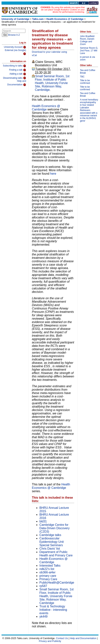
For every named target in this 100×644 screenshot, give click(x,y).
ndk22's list (47, 569)
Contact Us (62, 638)
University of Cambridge (15, 19)
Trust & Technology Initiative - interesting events (53, 610)
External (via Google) (16, 52)
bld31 (43, 521)
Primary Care (48, 579)
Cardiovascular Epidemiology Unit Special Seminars (52, 542)
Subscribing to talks (14, 66)
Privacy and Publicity (50, 641)
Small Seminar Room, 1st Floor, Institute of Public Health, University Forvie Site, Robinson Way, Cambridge (52, 83)
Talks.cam (38, 19)
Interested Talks (50, 566)
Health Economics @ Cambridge (65, 19)
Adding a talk (18, 74)
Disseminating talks (15, 78)
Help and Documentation (17, 83)
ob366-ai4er (47, 572)
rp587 (43, 586)
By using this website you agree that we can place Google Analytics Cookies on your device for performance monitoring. (63, 10)
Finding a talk (18, 70)
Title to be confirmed (85, 82)
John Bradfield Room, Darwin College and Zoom (87, 40)
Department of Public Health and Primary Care (56, 554)
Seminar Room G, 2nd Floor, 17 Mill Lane (89, 51)
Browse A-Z (14, 35)
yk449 (43, 617)
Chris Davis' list (50, 549)
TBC (82, 77)
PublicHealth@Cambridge (57, 583)
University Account (15, 47)
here (53, 174)
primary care (48, 576)
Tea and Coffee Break (88, 72)
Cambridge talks (50, 535)
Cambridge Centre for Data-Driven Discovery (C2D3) (54, 528)
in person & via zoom (87, 58)
